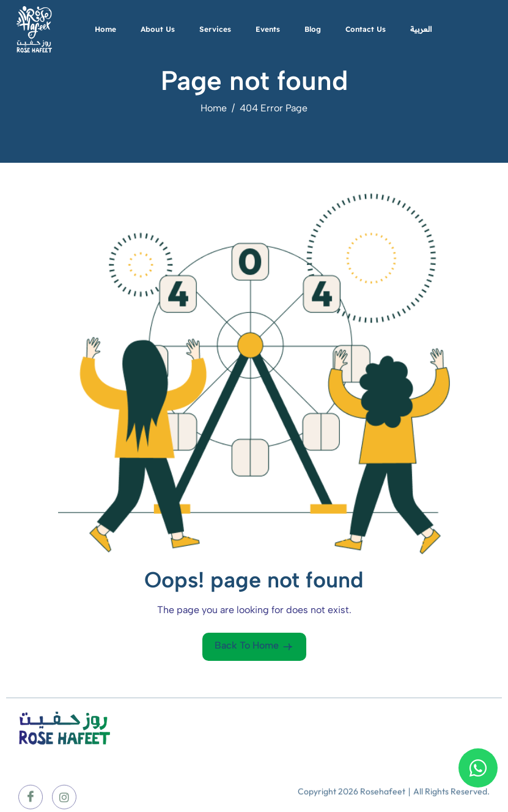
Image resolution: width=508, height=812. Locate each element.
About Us (158, 29)
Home (105, 29)
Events (268, 29)
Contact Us (366, 29)
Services (215, 29)
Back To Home (254, 646)
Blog (313, 29)
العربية (421, 29)
